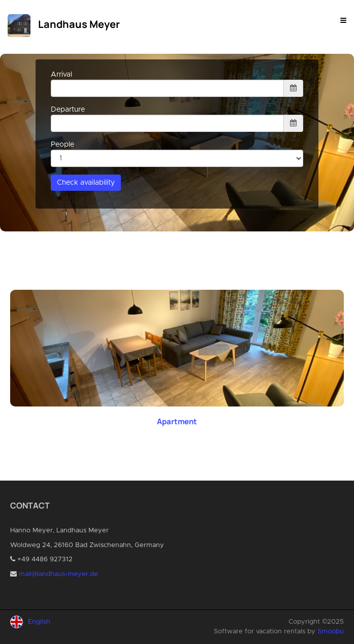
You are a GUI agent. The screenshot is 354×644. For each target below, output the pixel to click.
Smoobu (331, 632)
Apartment (177, 421)
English (39, 622)
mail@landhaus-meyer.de (58, 574)
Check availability (86, 183)
